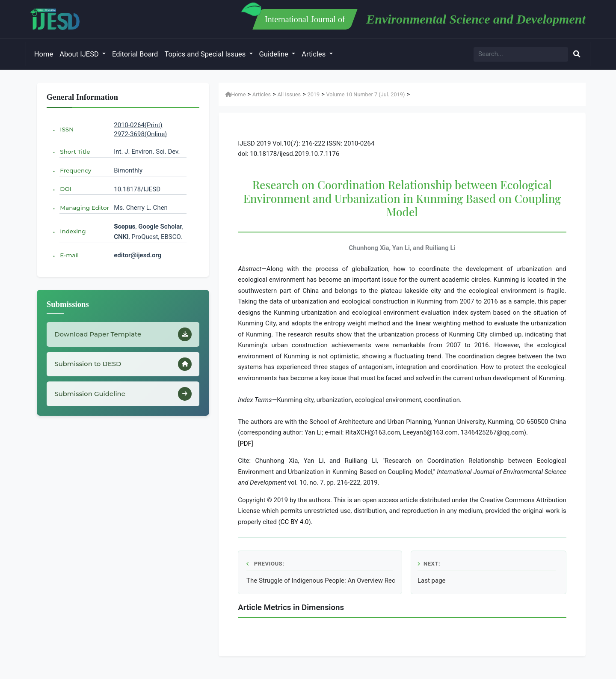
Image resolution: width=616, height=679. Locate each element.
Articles (314, 54)
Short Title (75, 152)
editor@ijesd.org (138, 255)
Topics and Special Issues (206, 54)
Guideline (275, 54)
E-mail (69, 255)
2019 (313, 94)
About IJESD (80, 54)
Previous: (265, 564)
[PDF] (246, 444)
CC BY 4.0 (295, 522)
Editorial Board (135, 54)
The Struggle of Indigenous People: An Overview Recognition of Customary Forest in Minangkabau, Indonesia (321, 581)
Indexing (73, 231)
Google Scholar (160, 226)
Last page (432, 581)
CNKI (121, 237)
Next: (429, 564)
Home (44, 54)
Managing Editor (84, 208)
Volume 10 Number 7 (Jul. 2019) (365, 94)
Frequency (76, 170)
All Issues (289, 94)
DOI (66, 189)
